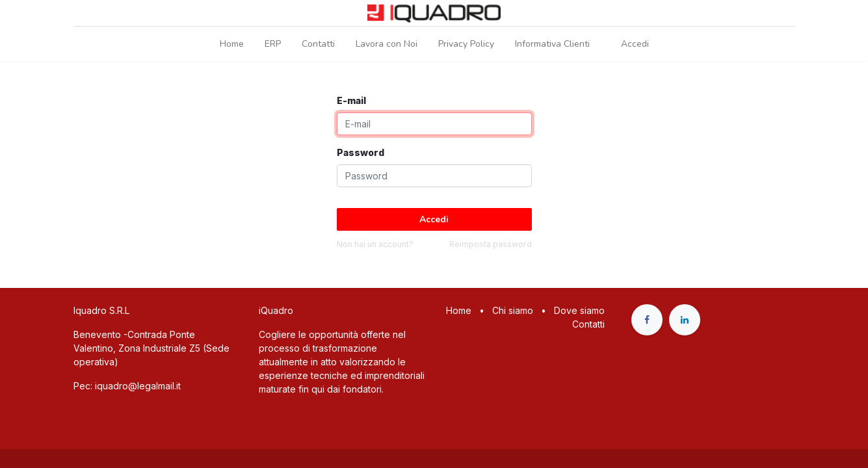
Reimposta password (491, 244)
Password (361, 152)
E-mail (351, 100)
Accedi (635, 44)
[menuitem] (232, 44)
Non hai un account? (375, 244)
